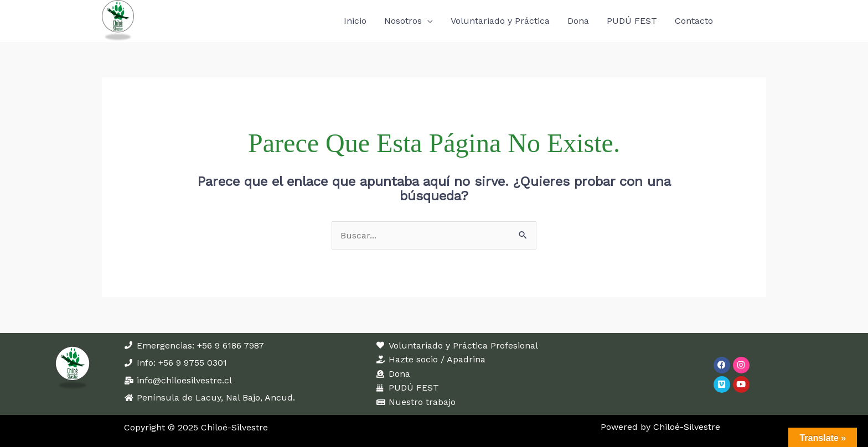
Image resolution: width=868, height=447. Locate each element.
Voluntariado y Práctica (500, 18)
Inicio (355, 18)
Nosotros (403, 18)
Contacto (694, 18)
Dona (578, 18)
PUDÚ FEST (632, 18)
